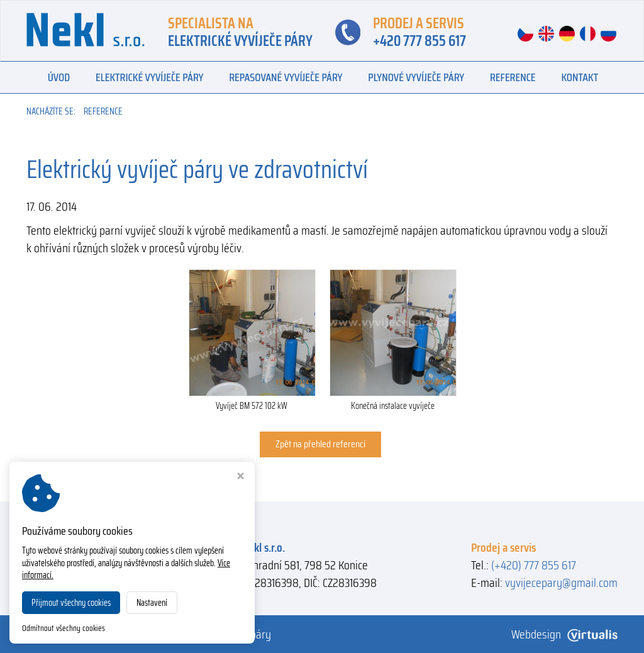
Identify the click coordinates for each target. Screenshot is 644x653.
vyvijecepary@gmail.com (561, 583)
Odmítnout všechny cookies (64, 629)
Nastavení (152, 603)
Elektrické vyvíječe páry (149, 77)
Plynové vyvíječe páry (416, 77)
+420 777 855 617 (419, 41)
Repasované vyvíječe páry (286, 77)
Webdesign (564, 634)
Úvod (59, 77)
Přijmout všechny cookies (71, 603)
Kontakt (580, 77)
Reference (513, 77)
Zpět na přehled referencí (320, 444)
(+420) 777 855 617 (534, 565)
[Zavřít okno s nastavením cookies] (241, 477)
